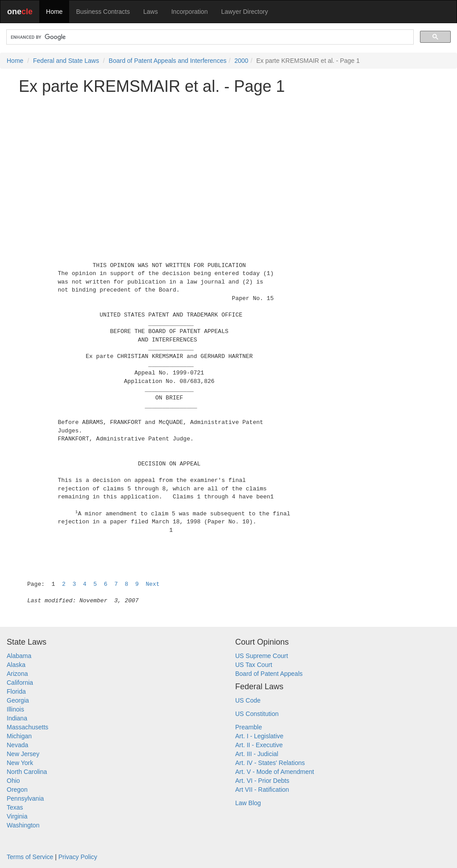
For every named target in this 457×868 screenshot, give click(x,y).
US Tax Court (254, 665)
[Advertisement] (228, 164)
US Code (248, 700)
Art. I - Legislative (259, 736)
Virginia (17, 816)
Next (152, 584)
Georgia (18, 700)
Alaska (16, 665)
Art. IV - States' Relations (270, 763)
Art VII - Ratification (262, 790)
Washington (23, 825)
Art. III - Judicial (257, 754)
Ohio (13, 781)
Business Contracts (103, 12)
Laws (151, 12)
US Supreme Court (262, 656)
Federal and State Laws (66, 61)
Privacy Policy (78, 857)
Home (54, 12)
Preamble (249, 727)
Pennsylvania (25, 798)
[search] (209, 37)
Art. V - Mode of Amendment (275, 772)
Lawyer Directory (244, 12)
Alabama (19, 656)
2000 (241, 61)
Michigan (19, 736)
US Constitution (257, 714)
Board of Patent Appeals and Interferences (168, 61)
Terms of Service (30, 857)
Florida (16, 691)
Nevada (17, 745)
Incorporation (190, 12)
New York (20, 763)
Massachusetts (27, 727)
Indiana (17, 718)
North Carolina (27, 772)
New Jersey (23, 754)
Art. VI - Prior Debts (262, 781)
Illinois (15, 709)
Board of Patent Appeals (269, 674)
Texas (15, 807)
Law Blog (248, 803)
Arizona (17, 674)
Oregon (17, 790)
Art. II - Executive (259, 745)
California (20, 683)
